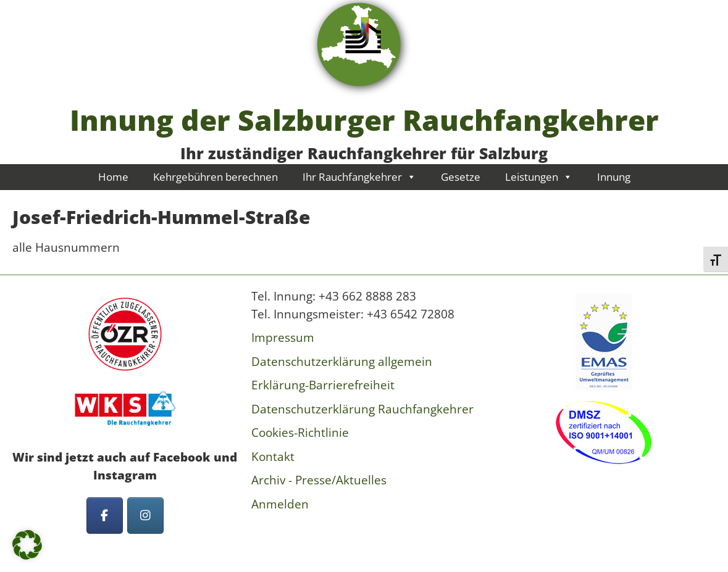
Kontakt (273, 457)
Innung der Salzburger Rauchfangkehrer (364, 120)
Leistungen (539, 177)
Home (113, 177)
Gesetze (461, 177)
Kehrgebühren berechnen (215, 177)
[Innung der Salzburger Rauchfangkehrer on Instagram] (145, 516)
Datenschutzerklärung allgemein (342, 362)
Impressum (283, 338)
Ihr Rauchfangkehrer (359, 177)
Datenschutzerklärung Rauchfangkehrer (362, 409)
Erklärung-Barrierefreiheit (323, 385)
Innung (614, 177)
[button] (27, 545)
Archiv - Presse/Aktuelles (319, 480)
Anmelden (280, 504)
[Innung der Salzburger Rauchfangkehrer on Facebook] (105, 516)
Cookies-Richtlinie (300, 433)
